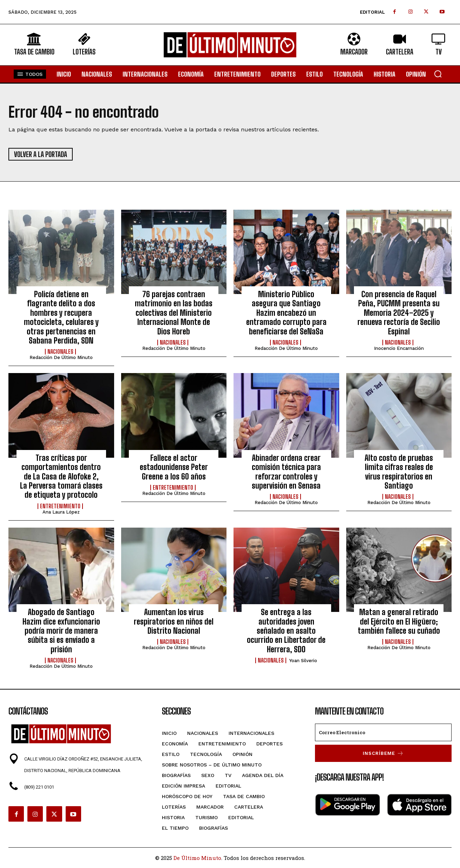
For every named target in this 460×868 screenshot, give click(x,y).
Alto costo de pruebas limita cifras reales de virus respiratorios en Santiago (399, 472)
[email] (383, 732)
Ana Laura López (61, 512)
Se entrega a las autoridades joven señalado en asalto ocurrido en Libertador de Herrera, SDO (286, 631)
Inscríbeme (383, 753)
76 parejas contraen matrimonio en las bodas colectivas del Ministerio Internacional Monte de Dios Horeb (174, 313)
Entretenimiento (60, 506)
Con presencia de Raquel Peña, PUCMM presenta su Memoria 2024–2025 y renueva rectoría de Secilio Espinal (399, 313)
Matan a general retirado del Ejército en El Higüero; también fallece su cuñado (399, 621)
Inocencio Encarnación (399, 348)
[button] (438, 74)
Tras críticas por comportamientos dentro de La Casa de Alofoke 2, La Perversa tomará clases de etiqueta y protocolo (61, 477)
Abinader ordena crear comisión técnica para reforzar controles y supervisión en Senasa (286, 472)
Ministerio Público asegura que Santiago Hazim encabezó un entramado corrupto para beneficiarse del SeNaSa (286, 313)
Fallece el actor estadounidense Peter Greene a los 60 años (174, 467)
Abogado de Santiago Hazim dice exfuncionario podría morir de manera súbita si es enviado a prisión (61, 631)
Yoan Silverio (303, 661)
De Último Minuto (197, 858)
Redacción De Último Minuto (61, 357)
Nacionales (60, 352)
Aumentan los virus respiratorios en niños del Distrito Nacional (174, 621)
